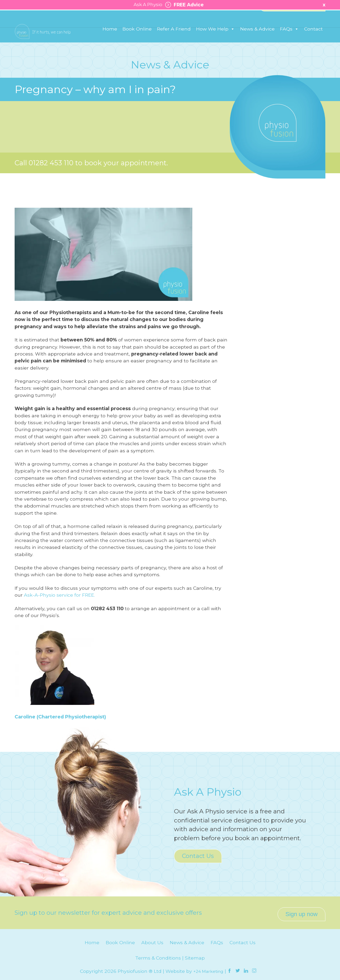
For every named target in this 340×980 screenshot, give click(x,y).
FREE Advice (184, 5)
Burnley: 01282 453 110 (41, 18)
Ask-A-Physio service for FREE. (59, 595)
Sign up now (301, 911)
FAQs (289, 40)
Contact (313, 40)
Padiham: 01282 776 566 (104, 18)
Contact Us (198, 856)
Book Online (137, 40)
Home (110, 40)
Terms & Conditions (158, 955)
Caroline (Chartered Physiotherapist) (60, 717)
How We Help (215, 40)
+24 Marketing (208, 968)
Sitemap (195, 955)
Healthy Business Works (292, 19)
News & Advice (257, 40)
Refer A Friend (174, 40)
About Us (152, 940)
